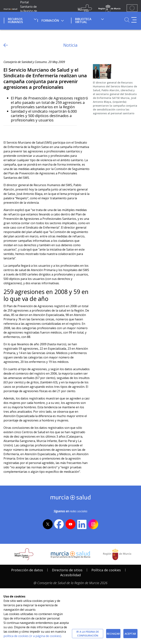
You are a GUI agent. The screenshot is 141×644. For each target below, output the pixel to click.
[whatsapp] (21, 131)
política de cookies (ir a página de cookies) (32, 636)
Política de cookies (106, 570)
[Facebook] (13, 131)
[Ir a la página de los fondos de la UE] (132, 9)
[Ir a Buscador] (127, 20)
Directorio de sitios (67, 570)
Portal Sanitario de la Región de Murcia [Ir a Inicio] (29, 9)
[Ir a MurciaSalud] (10, 9)
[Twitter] (6, 131)
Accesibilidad (70, 575)
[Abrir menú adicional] (134, 20)
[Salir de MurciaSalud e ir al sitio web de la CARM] (117, 554)
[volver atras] (6, 45)
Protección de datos (27, 570)
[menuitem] (20, 20)
